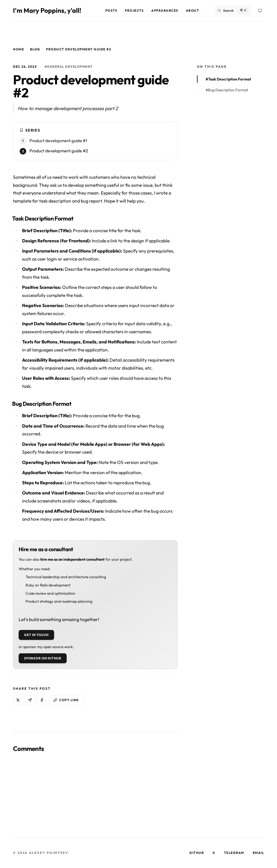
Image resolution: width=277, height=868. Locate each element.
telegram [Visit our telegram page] (234, 853)
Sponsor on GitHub (43, 658)
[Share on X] (18, 700)
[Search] (233, 10)
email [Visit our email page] (258, 853)
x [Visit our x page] (214, 853)
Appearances (165, 10)
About (193, 10)
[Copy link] (66, 700)
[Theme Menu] (260, 11)
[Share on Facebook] (42, 700)
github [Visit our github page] (197, 853)
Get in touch (36, 635)
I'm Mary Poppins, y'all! (47, 10)
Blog (35, 49)
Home (19, 49)
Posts (111, 10)
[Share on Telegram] (30, 700)
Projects (134, 10)
